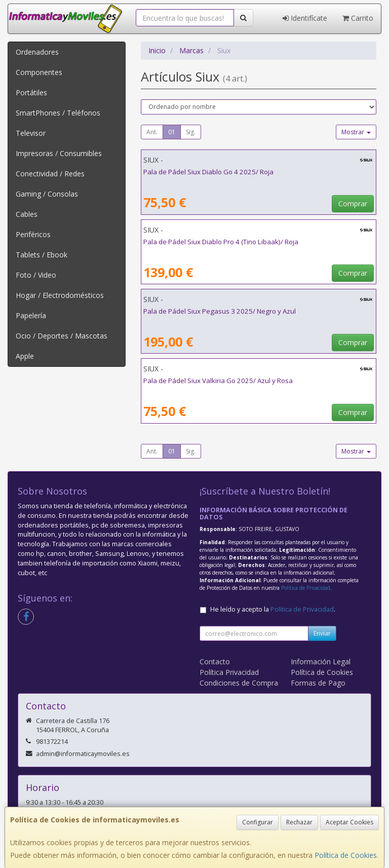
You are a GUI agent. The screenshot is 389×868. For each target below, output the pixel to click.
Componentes (39, 72)
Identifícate (305, 18)
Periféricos (33, 234)
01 (172, 132)
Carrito (358, 18)
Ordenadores (37, 52)
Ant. (152, 132)
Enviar (322, 633)
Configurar (258, 822)
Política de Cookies (346, 855)
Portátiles (31, 92)
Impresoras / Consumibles (59, 153)
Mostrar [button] (356, 132)
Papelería (31, 315)
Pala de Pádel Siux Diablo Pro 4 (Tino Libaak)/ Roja (221, 242)
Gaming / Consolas (47, 194)
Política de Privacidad (306, 588)
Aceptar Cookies (349, 822)
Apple (25, 356)
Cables (27, 214)
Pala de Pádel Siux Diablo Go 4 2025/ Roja (208, 172)
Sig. (191, 132)
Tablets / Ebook (42, 255)
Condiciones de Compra (239, 683)
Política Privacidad (229, 672)
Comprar (353, 203)
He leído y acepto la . (273, 609)
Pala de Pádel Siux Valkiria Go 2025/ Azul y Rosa (218, 381)
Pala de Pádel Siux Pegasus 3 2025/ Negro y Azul (220, 311)
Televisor (31, 133)
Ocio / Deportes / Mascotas (62, 336)
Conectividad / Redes (50, 174)
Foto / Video (36, 275)
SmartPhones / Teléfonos (58, 113)
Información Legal (321, 662)
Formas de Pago (318, 683)
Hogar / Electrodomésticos (60, 295)
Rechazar (299, 822)
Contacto (215, 662)
